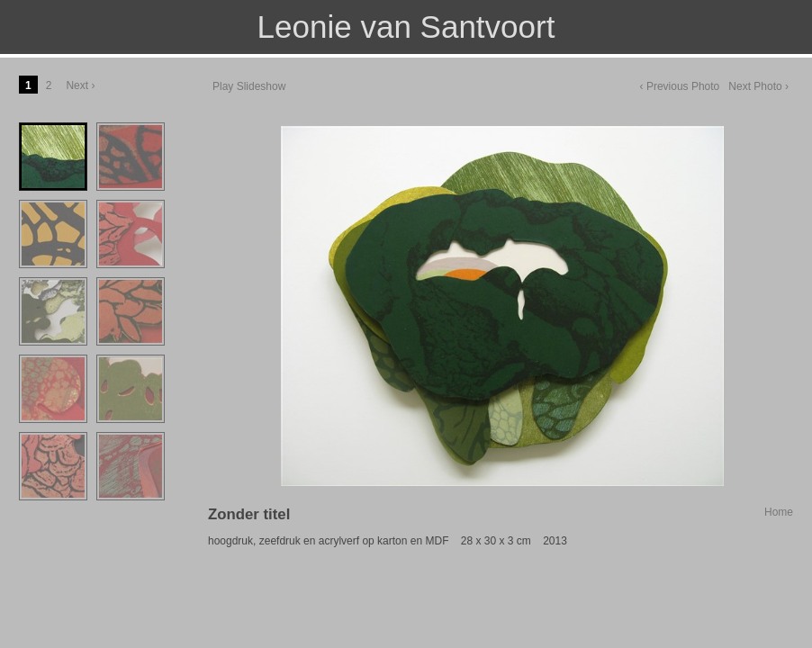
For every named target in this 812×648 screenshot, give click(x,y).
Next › (80, 85)
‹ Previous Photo (680, 86)
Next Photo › (758, 86)
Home (779, 512)
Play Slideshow (249, 86)
